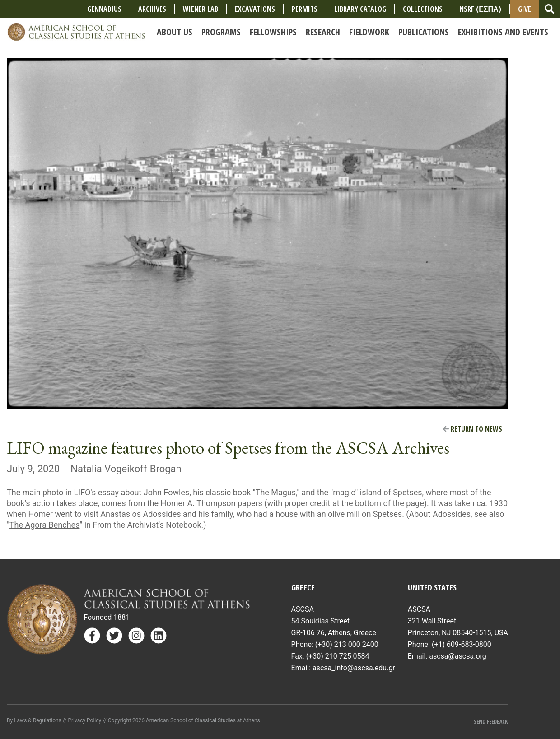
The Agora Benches (45, 525)
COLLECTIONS (423, 9)
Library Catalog (360, 9)
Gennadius (104, 9)
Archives (152, 9)
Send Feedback (491, 722)
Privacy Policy (84, 720)
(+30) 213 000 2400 (347, 644)
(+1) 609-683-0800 (462, 644)
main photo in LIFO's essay (71, 492)
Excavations (255, 9)
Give (525, 9)
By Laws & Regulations (34, 720)
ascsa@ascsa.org (458, 656)
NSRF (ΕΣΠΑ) (480, 9)
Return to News (472, 429)
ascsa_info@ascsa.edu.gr (354, 668)
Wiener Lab (201, 9)
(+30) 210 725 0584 (338, 656)
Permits (305, 9)
